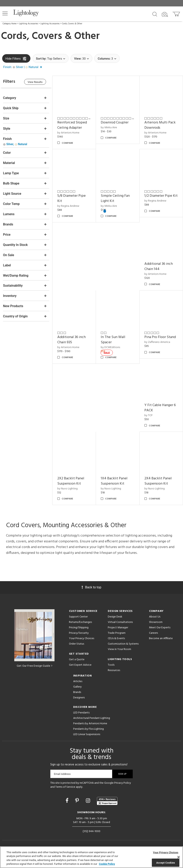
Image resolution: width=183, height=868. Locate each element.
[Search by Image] (165, 14)
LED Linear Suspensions (87, 734)
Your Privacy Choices (82, 638)
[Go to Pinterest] (78, 800)
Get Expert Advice (80, 665)
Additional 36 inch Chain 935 (71, 340)
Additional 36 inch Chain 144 (159, 266)
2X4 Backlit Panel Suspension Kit (158, 481)
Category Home (10, 24)
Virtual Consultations (120, 622)
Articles (78, 681)
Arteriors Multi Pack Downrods (160, 125)
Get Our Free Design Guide (34, 666)
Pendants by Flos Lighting (88, 729)
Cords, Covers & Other (72, 24)
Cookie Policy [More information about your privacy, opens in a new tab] (107, 864)
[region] (91, 857)
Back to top (91, 587)
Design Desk (115, 617)
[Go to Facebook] (68, 800)
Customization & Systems (123, 644)
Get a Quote (77, 659)
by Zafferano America (157, 342)
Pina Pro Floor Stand (160, 337)
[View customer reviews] (107, 801)
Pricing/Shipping (79, 627)
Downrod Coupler (115, 123)
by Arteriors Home (68, 133)
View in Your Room (119, 649)
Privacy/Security (79, 633)
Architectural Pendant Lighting (92, 718)
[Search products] (155, 14)
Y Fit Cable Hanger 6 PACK (160, 408)
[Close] (179, 857)
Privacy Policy (123, 783)
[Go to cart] (177, 13)
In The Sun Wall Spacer (113, 340)
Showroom (156, 622)
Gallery (77, 687)
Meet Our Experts (160, 627)
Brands (77, 692)
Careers (153, 633)
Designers (79, 697)
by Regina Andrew (68, 206)
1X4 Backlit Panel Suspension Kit (114, 481)
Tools (111, 665)
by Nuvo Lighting (67, 489)
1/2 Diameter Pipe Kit (161, 196)
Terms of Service (65, 787)
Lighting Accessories (28, 24)
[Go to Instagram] (89, 800)
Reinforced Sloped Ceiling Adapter (72, 125)
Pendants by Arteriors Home (90, 723)
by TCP (149, 415)
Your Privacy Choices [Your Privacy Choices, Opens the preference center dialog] (166, 852)
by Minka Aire (109, 128)
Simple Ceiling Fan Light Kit (115, 198)
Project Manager (118, 627)
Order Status (77, 644)
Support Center (78, 617)
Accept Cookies (166, 862)
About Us (155, 617)
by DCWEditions (110, 347)
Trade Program (117, 633)
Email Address (62, 774)
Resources (114, 670)
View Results (35, 82)
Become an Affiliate (161, 638)
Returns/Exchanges (80, 622)
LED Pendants (81, 713)
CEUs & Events (116, 638)
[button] (5, 13)
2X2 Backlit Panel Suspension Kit (71, 481)
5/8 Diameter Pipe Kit (71, 198)
